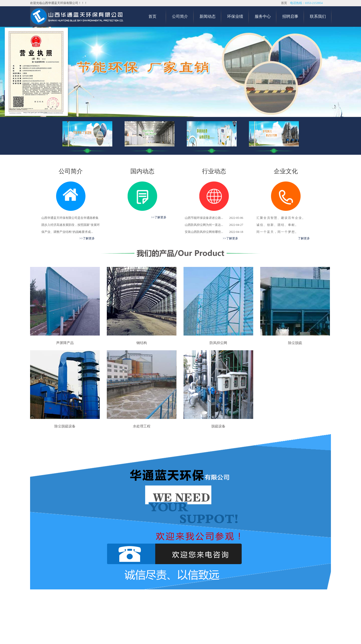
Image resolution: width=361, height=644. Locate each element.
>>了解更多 (87, 238)
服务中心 (263, 16)
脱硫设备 (218, 426)
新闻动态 (208, 16)
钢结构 (142, 343)
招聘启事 (290, 16)
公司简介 (180, 16)
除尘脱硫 (295, 343)
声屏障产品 (65, 343)
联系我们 (318, 16)
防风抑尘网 (218, 343)
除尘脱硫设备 (65, 426)
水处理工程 (142, 426)
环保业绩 (235, 16)
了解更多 (304, 238)
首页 (284, 3)
